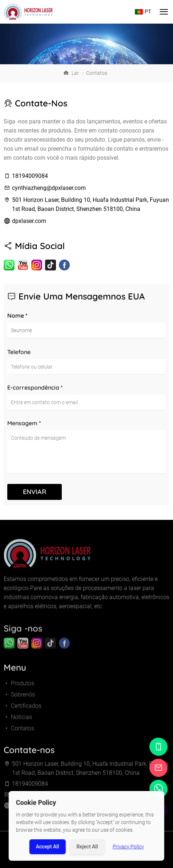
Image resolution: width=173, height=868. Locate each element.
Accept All (47, 847)
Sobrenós (19, 700)
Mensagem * (24, 426)
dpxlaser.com (29, 221)
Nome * (17, 315)
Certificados (23, 711)
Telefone (19, 355)
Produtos (19, 689)
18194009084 (30, 176)
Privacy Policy (128, 847)
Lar (75, 73)
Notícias (18, 723)
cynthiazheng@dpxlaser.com (49, 188)
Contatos (97, 73)
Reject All (87, 847)
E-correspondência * (35, 390)
